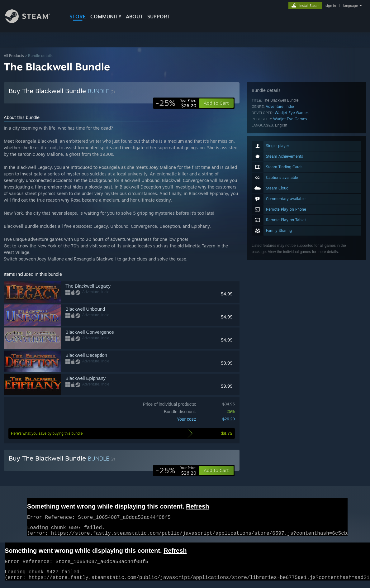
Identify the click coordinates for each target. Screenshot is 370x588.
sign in (331, 6)
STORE (78, 17)
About (134, 17)
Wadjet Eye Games (292, 113)
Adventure (275, 106)
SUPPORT (159, 17)
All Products (14, 56)
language (351, 6)
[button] (216, 471)
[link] (176, 103)
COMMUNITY (106, 17)
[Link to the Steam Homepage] (32, 21)
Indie (290, 106)
